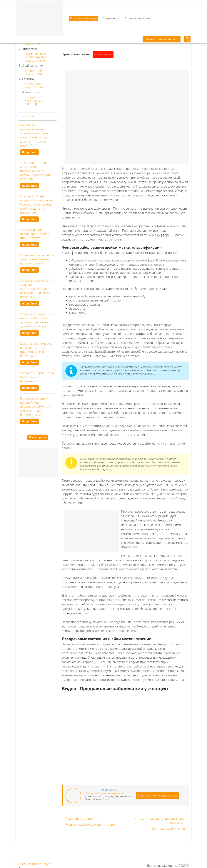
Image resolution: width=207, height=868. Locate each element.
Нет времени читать (103, 54)
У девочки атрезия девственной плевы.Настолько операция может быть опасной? (36, 171)
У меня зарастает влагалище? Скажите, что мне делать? (35, 234)
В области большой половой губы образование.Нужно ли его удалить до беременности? (36, 407)
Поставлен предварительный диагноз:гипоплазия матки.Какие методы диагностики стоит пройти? (34, 135)
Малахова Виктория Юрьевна (104, 793)
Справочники (111, 18)
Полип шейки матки (79, 819)
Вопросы (28, 116)
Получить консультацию (162, 39)
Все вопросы (38, 437)
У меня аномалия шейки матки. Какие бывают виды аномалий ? (37, 259)
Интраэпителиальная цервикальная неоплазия (160, 821)
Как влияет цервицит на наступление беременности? (37, 377)
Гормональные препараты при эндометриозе (36, 57)
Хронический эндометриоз (34, 85)
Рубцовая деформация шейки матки (90, 824)
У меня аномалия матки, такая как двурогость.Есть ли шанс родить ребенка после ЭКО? (37, 289)
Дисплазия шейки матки (168, 829)
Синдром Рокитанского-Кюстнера (35, 100)
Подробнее (29, 152)
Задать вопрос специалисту (158, 795)
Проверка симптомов (137, 18)
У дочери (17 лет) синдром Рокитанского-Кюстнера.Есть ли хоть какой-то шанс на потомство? (36, 204)
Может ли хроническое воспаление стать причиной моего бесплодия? (36, 350)
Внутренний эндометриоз (34, 72)
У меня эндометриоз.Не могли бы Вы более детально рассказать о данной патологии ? (37, 320)
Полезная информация (84, 18)
